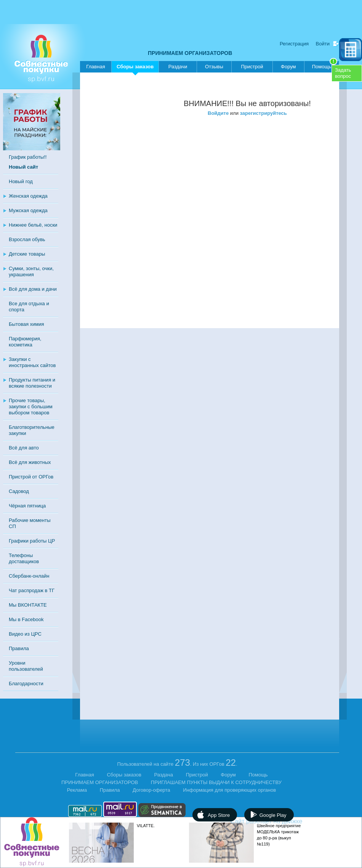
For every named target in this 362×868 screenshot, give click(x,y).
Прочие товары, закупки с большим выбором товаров (31, 407)
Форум (288, 67)
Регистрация (294, 44)
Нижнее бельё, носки (33, 225)
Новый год (21, 181)
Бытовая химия (26, 324)
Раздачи (178, 67)
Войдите (218, 113)
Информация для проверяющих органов (229, 790)
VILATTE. (146, 826)
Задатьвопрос (343, 73)
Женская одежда (28, 196)
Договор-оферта (151, 790)
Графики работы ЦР (32, 541)
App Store (219, 815)
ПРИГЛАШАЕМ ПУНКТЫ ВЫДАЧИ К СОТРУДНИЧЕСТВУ (216, 782)
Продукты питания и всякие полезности (32, 383)
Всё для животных (30, 462)
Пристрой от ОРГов (31, 477)
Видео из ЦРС (25, 634)
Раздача (164, 775)
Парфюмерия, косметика (25, 342)
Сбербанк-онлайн (29, 576)
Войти (323, 44)
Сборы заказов (135, 68)
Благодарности (26, 684)
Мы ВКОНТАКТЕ (28, 605)
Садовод (19, 491)
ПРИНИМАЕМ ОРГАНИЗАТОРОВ (190, 53)
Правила (19, 648)
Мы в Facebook (26, 619)
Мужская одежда (28, 210)
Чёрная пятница (27, 506)
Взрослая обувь (27, 239)
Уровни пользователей (26, 666)
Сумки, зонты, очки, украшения (31, 271)
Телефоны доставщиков (24, 558)
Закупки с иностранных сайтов (32, 362)
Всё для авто (24, 448)
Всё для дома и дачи (33, 289)
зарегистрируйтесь (263, 113)
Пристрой (252, 67)
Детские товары (27, 254)
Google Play (273, 815)
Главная (95, 67)
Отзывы (214, 67)
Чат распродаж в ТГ (32, 590)
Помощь (325, 65)
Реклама (77, 790)
